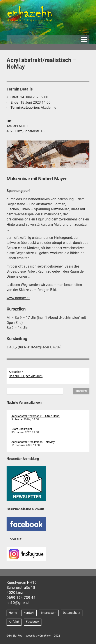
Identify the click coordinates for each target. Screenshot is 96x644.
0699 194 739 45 (21, 598)
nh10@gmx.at (18, 603)
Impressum (49, 613)
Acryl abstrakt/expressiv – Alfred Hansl (36, 416)
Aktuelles (15, 372)
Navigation (84, 39)
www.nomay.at (18, 298)
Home (13, 613)
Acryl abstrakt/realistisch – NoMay (33, 442)
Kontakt (29, 613)
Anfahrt (14, 622)
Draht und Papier (22, 429)
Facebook (33, 622)
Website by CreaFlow (38, 636)
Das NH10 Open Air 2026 (26, 376)
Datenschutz (72, 613)
